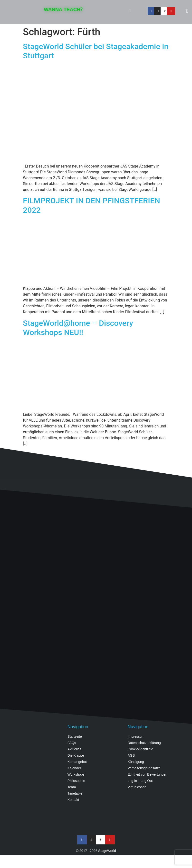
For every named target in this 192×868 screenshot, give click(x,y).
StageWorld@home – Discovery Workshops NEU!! (78, 328)
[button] (129, 11)
